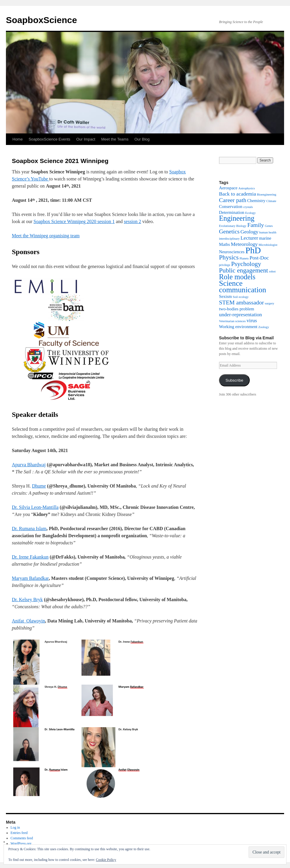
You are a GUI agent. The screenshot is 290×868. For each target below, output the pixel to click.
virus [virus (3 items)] (252, 320)
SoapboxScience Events (50, 139)
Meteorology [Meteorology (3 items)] (244, 244)
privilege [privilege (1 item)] (225, 265)
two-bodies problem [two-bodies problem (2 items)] (237, 309)
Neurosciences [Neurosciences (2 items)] (232, 252)
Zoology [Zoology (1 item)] (264, 327)
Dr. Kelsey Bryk (27, 600)
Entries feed (19, 833)
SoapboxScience (41, 20)
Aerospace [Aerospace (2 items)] (228, 188)
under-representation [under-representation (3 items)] (240, 314)
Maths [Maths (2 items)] (224, 244)
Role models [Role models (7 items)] (237, 277)
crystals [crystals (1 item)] (248, 207)
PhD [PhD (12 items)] (253, 250)
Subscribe (234, 380)
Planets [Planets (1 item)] (244, 258)
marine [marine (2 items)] (265, 238)
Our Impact (86, 139)
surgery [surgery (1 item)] (270, 303)
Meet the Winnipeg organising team (46, 236)
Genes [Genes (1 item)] (269, 226)
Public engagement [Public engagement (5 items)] (244, 270)
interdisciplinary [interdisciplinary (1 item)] (229, 239)
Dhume (39, 486)
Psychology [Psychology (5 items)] (246, 264)
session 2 (133, 221)
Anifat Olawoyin (28, 621)
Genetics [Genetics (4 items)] (229, 231)
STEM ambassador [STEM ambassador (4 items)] (241, 302)
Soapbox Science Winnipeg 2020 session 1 (74, 221)
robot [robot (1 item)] (272, 271)
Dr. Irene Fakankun (30, 557)
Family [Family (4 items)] (256, 225)
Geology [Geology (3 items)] (250, 232)
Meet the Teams (115, 139)
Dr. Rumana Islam (29, 529)
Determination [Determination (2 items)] (232, 212)
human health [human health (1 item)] (268, 232)
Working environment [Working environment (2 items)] (238, 327)
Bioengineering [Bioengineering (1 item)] (267, 195)
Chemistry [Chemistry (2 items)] (256, 201)
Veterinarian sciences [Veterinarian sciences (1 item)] (232, 321)
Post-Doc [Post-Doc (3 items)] (259, 258)
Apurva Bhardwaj (29, 465)
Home (18, 139)
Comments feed (22, 838)
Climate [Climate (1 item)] (271, 201)
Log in (15, 827)
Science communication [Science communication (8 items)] (243, 287)
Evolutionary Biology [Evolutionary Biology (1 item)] (233, 226)
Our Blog (142, 139)
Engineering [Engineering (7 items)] (237, 218)
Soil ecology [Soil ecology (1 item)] (241, 297)
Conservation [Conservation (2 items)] (231, 206)
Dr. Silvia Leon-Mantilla (35, 507)
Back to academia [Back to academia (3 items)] (237, 194)
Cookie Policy (106, 860)
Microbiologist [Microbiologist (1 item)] (268, 245)
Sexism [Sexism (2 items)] (225, 296)
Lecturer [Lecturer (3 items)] (249, 238)
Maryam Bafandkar (30, 578)
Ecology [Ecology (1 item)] (250, 213)
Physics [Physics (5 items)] (229, 257)
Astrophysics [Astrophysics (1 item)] (246, 188)
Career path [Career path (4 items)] (233, 200)
